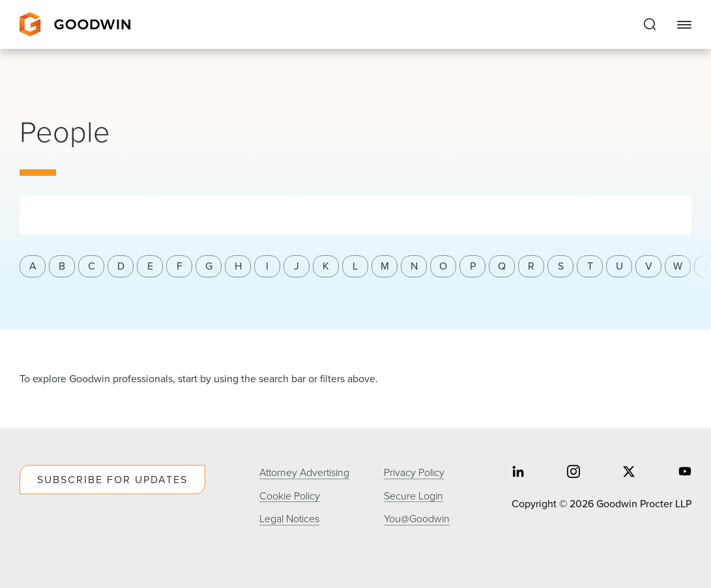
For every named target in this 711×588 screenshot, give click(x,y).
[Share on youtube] (685, 473)
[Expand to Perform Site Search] (650, 25)
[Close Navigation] (684, 25)
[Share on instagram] (573, 473)
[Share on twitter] (629, 473)
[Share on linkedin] (518, 473)
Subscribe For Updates (112, 480)
